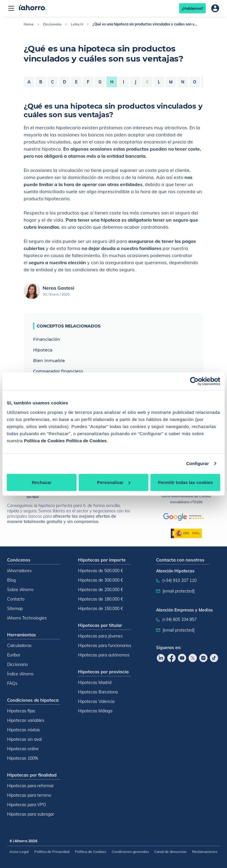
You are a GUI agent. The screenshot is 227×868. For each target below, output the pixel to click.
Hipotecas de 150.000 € (100, 609)
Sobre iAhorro (20, 590)
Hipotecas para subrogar (31, 814)
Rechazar (42, 482)
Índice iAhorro (20, 674)
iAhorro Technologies (27, 618)
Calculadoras (19, 646)
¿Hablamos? (193, 8)
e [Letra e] (76, 82)
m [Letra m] (171, 82)
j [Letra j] (136, 82)
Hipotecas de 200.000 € (100, 590)
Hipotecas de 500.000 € (100, 571)
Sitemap (15, 609)
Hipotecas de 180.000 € (100, 599)
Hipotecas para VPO (27, 805)
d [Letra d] (65, 82)
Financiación (47, 339)
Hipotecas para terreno (29, 795)
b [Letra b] (41, 82)
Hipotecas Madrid (95, 683)
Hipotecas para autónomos (104, 655)
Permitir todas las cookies (185, 482)
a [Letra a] (29, 82)
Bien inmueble (49, 361)
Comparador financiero (58, 371)
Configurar (198, 463)
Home (29, 24)
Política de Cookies (44, 440)
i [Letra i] (124, 82)
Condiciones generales (130, 852)
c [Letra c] (53, 82)
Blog (11, 580)
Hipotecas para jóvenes (100, 636)
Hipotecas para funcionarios (105, 646)
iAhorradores (19, 571)
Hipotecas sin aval (24, 739)
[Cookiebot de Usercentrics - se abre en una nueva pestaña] (194, 381)
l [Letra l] (159, 82)
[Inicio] (33, 8)
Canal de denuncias (170, 852)
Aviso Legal (19, 852)
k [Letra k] (147, 82)
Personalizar (114, 482)
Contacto (16, 599)
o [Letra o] (195, 82)
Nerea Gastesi (58, 288)
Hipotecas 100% (23, 758)
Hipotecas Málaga (95, 711)
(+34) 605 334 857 (179, 619)
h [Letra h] (112, 82)
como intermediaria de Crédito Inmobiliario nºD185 (186, 496)
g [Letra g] (100, 82)
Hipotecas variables (26, 720)
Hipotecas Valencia (96, 701)
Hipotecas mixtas (23, 730)
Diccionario (52, 24)
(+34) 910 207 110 (179, 580)
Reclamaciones (205, 852)
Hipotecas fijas (21, 711)
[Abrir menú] (11, 8)
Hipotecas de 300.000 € (100, 580)
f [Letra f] (88, 82)
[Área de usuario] (215, 8)
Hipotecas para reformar (30, 786)
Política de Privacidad (52, 852)
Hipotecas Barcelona (98, 692)
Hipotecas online (23, 749)
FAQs (12, 683)
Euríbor (14, 655)
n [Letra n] (183, 82)
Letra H (77, 24)
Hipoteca (43, 350)
